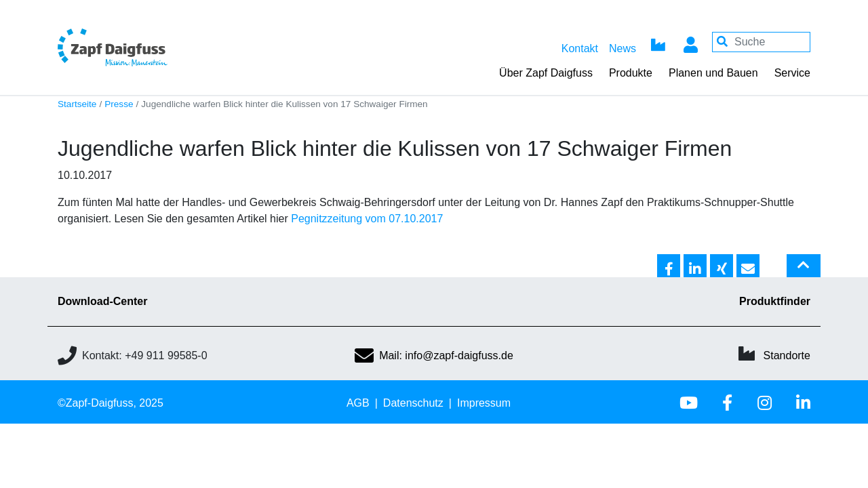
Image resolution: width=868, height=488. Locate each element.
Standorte (787, 355)
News (623, 48)
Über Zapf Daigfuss (546, 73)
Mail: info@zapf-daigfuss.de (434, 355)
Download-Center (102, 301)
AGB (358, 403)
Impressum (484, 403)
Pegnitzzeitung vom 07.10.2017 (367, 219)
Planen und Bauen (713, 73)
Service (792, 73)
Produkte (631, 73)
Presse (119, 104)
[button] (669, 266)
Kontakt (580, 48)
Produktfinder (775, 301)
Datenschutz (413, 403)
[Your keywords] (761, 42)
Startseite (77, 104)
